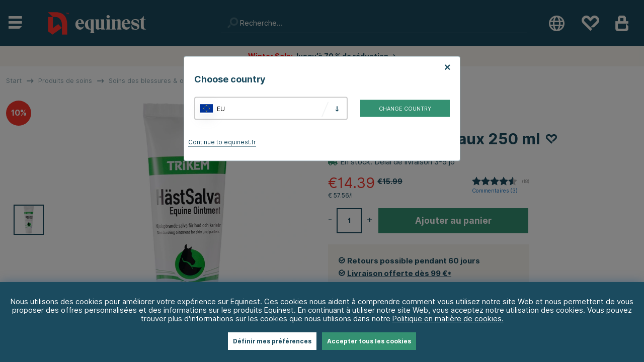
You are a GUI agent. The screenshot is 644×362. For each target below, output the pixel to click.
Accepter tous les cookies (369, 341)
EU (221, 108)
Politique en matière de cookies (447, 319)
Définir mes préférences (272, 341)
